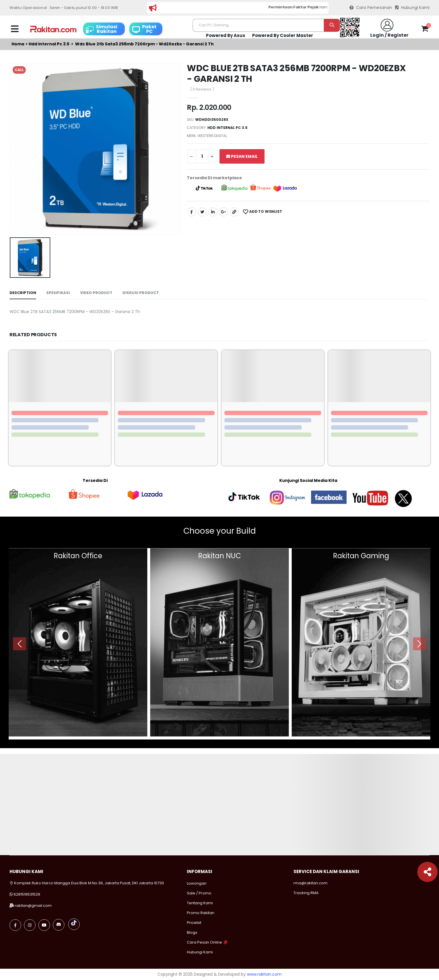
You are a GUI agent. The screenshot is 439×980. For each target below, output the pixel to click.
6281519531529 (27, 894)
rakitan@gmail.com (33, 906)
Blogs (192, 932)
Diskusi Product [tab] (141, 293)
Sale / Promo (199, 893)
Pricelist (194, 923)
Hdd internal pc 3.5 (49, 44)
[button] (425, 30)
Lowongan (197, 883)
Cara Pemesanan (371, 8)
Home (18, 44)
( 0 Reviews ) (202, 89)
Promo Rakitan (201, 913)
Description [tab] (23, 293)
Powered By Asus (226, 35)
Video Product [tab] (96, 293)
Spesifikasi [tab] (58, 293)
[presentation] (19, 644)
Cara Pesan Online (204, 942)
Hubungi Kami (412, 8)
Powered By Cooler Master (283, 35)
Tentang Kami (200, 903)
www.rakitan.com (264, 974)
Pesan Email (242, 156)
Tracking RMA (306, 893)
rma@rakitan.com (310, 883)
